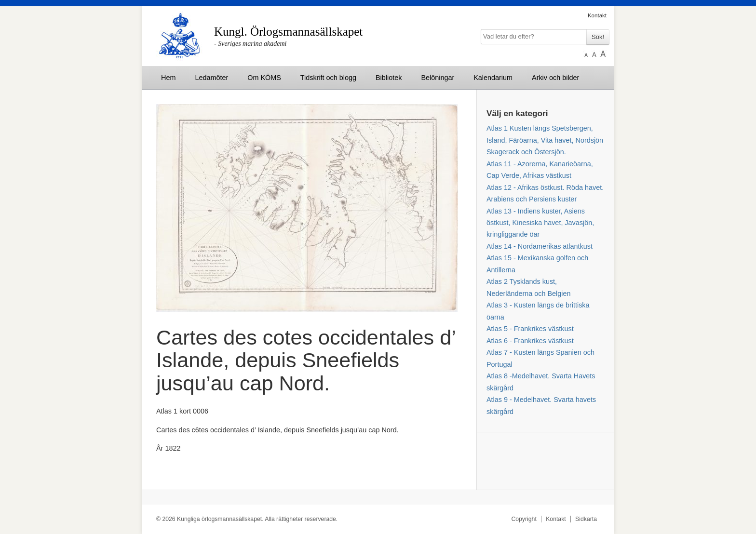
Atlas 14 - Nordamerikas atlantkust (540, 246)
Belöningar (438, 78)
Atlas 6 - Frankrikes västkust (530, 341)
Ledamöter (211, 78)
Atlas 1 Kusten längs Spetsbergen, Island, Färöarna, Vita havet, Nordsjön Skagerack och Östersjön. (545, 140)
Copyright (524, 519)
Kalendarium (493, 78)
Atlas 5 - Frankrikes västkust (530, 329)
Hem (168, 78)
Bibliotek (389, 78)
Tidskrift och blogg (328, 78)
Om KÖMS (264, 78)
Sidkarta (586, 519)
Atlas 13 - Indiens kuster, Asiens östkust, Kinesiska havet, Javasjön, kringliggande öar (540, 223)
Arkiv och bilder (555, 78)
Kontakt (597, 15)
